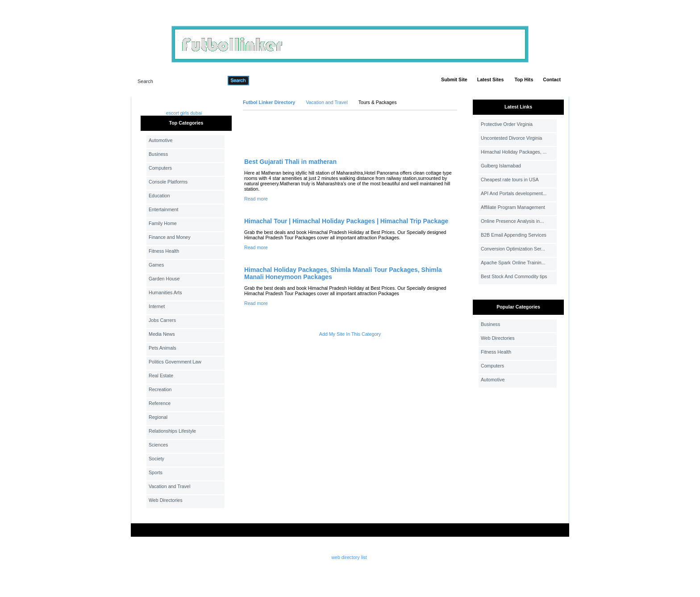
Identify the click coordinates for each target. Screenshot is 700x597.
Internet (157, 306)
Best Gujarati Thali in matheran (290, 162)
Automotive (160, 140)
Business (158, 154)
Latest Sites (491, 79)
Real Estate (161, 376)
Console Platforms (168, 182)
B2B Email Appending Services (514, 235)
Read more (256, 199)
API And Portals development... (514, 193)
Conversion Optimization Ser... (513, 249)
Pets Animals (162, 348)
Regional (158, 417)
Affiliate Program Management (513, 207)
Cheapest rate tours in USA (510, 180)
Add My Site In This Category (350, 334)
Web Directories (166, 500)
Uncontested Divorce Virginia (511, 138)
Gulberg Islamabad (501, 166)
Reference (160, 403)
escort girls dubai (184, 113)
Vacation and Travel (169, 486)
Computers (160, 168)
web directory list (349, 557)
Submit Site (454, 79)
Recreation (160, 389)
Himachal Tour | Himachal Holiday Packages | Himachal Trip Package (346, 221)
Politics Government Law (175, 362)
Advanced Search (272, 80)
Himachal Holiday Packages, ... (514, 152)
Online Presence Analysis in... (512, 221)
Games (156, 265)
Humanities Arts (165, 292)
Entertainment (163, 209)
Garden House (164, 279)
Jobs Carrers (162, 320)
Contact (552, 79)
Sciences (158, 445)
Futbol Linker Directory (269, 102)
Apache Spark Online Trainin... (513, 263)
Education (159, 196)
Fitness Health (164, 251)
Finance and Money (170, 237)
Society (156, 459)
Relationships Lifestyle (172, 431)
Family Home (163, 223)
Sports (156, 472)
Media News (162, 334)
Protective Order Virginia (507, 124)
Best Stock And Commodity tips (514, 276)
